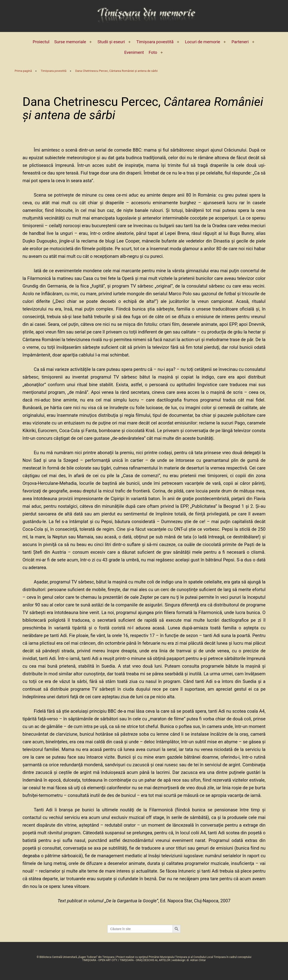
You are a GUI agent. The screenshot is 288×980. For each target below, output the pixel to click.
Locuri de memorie (202, 42)
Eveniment (134, 52)
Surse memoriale (70, 42)
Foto (153, 52)
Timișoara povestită (155, 42)
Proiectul (41, 42)
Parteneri (240, 42)
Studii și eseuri (111, 42)
